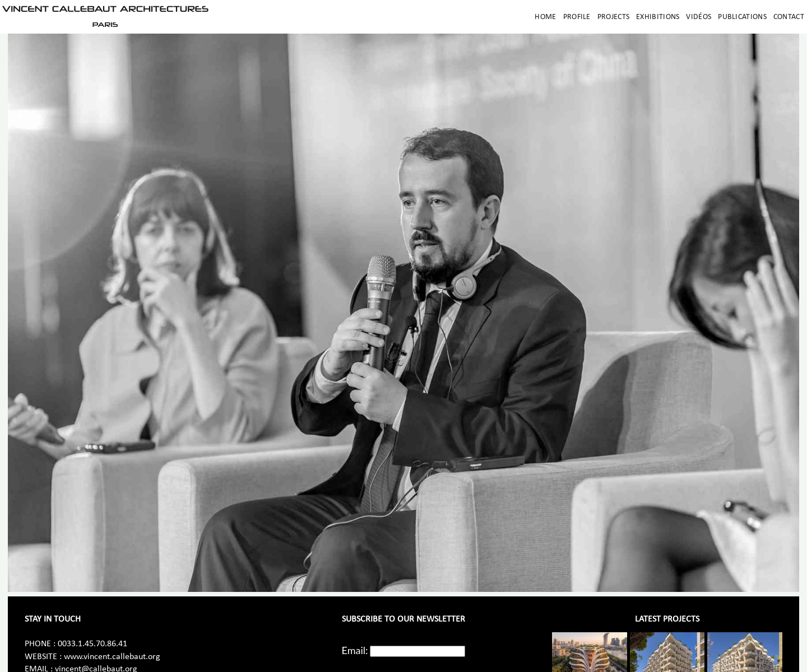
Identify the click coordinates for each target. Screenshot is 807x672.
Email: (355, 650)
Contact (789, 17)
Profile (577, 17)
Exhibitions (658, 17)
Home (545, 17)
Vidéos (699, 17)
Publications (742, 17)
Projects (613, 17)
